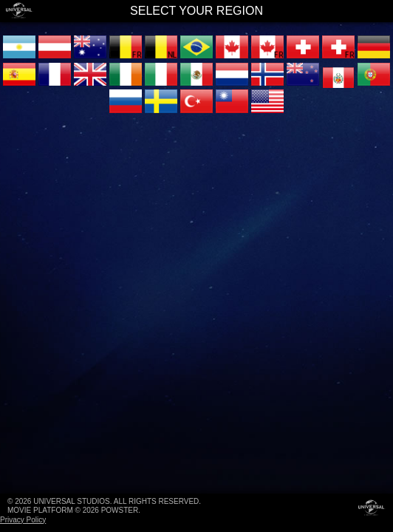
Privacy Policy (23, 520)
